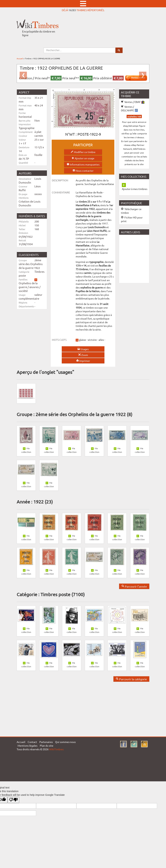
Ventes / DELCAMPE (129, 108)
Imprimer (83, 361)
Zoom (83, 355)
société (23, 291)
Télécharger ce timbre (131, 211)
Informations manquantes (83, 164)
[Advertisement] (142, 258)
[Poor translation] (13, 800)
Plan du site (47, 746)
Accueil (20, 58)
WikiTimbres (56, 749)
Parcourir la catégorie (131, 679)
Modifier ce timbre (83, 152)
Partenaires (46, 742)
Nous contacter (83, 171)
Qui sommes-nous (65, 742)
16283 (72, 10)
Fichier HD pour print (132, 219)
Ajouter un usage (83, 158)
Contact (32, 742)
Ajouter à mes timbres (135, 189)
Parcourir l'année (134, 586)
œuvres (34, 287)
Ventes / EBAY (133, 102)
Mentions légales (27, 746)
